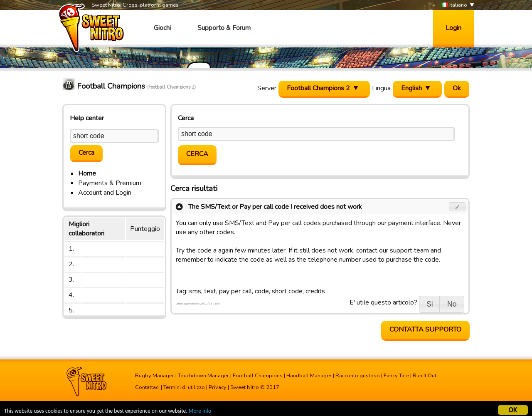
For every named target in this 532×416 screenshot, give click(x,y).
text (210, 291)
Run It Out (425, 376)
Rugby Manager (155, 376)
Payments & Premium (110, 183)
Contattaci (147, 387)
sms (195, 291)
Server (267, 88)
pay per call (235, 291)
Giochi (162, 28)
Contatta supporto (425, 329)
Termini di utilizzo (184, 387)
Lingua (381, 88)
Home (87, 173)
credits (315, 291)
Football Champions (258, 376)
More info (200, 412)
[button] (457, 207)
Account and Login (105, 193)
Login (453, 28)
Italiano (454, 5)
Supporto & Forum (224, 28)
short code (287, 291)
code (262, 291)
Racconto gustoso (358, 376)
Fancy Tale (396, 376)
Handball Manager (309, 376)
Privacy (218, 387)
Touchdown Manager (203, 376)
